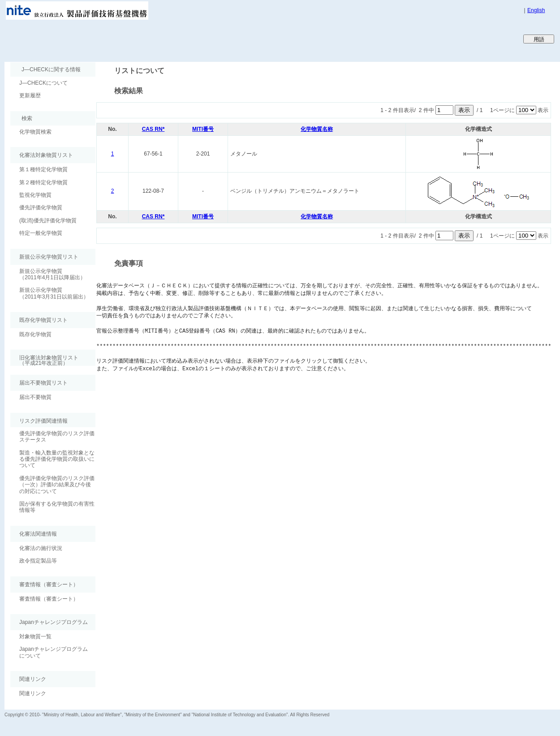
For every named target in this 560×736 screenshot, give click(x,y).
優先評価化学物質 (41, 208)
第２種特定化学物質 (43, 182)
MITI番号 (203, 129)
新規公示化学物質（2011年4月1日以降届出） (52, 274)
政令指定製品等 (38, 561)
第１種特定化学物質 (43, 169)
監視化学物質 (35, 195)
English (536, 10)
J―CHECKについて (43, 83)
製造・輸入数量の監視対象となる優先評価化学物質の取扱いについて (57, 459)
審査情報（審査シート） (49, 599)
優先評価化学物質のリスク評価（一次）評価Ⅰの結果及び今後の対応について (57, 485)
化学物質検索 (35, 132)
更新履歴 (30, 95)
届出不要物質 (35, 397)
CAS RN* (153, 129)
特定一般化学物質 (41, 233)
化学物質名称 (317, 129)
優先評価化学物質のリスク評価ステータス (57, 437)
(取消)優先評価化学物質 (48, 221)
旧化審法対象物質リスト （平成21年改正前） (44, 360)
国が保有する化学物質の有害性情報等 (57, 507)
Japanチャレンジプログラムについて (54, 652)
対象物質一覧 (35, 636)
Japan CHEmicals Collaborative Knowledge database (113, 39)
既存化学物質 (35, 334)
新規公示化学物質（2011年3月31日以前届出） (54, 293)
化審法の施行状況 (41, 548)
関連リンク (33, 693)
